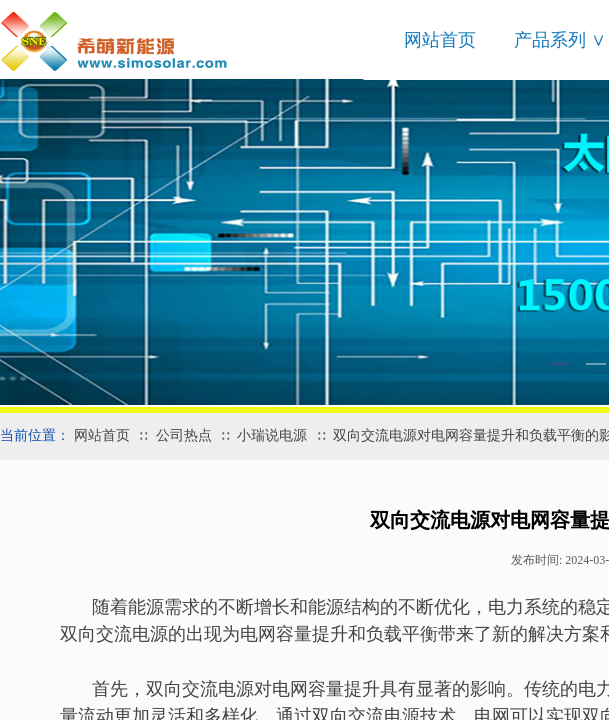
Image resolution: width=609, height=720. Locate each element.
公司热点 (184, 435)
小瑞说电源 (272, 435)
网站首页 (440, 40)
